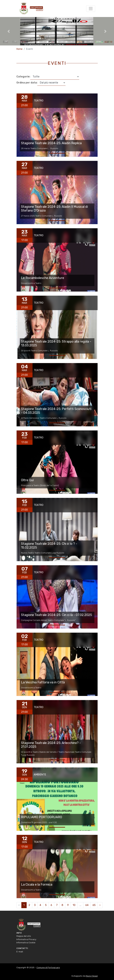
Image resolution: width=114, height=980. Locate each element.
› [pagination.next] (100, 905)
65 (94, 905)
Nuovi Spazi (92, 976)
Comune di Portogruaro (48, 967)
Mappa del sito (24, 936)
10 (74, 905)
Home (19, 49)
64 (87, 905)
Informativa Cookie (26, 942)
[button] (9, 31)
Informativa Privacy (26, 939)
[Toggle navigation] (91, 9)
